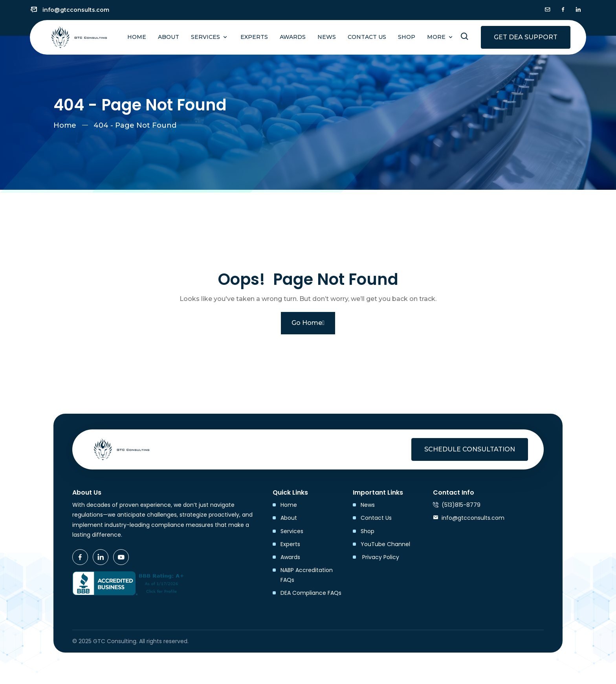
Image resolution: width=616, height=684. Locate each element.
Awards (293, 37)
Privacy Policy (380, 557)
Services (206, 37)
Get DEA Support (526, 37)
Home (137, 37)
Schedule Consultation (470, 449)
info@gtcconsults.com (76, 10)
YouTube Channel (385, 544)
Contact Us (367, 37)
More (437, 37)
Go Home (308, 323)
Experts (254, 37)
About (169, 37)
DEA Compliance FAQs (311, 593)
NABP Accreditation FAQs (307, 575)
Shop (407, 37)
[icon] (548, 10)
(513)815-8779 (461, 505)
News (327, 37)
